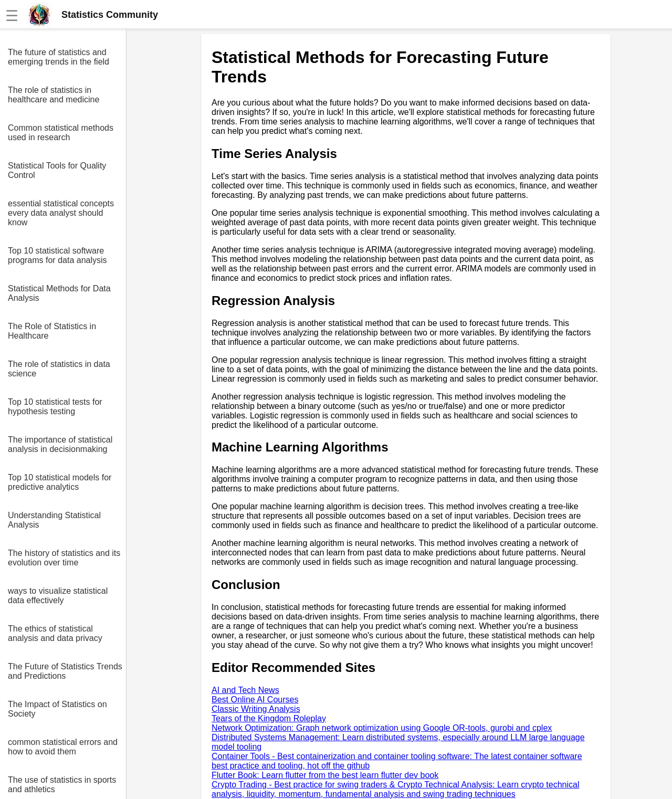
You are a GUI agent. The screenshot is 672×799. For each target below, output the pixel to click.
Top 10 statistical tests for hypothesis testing (55, 407)
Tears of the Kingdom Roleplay (269, 718)
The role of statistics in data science (59, 369)
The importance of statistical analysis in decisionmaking (60, 444)
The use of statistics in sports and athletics (62, 785)
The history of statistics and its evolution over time (64, 558)
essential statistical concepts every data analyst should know (61, 213)
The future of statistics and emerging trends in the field (59, 57)
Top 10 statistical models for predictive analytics (60, 482)
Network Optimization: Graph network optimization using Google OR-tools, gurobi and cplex (382, 728)
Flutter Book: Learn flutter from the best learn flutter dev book (325, 775)
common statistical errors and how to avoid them (63, 747)
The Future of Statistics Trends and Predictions (65, 671)
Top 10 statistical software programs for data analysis (57, 255)
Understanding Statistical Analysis (54, 520)
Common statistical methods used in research (61, 133)
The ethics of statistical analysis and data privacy (55, 633)
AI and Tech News (245, 690)
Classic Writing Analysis (256, 709)
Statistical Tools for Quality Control (57, 170)
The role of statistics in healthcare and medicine (54, 95)
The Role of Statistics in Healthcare (52, 331)
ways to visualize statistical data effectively (58, 596)
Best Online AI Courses (255, 700)
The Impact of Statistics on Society (57, 709)
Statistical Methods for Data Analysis (59, 293)
